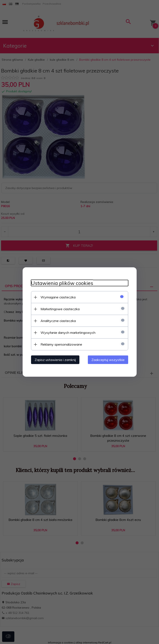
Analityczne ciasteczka (58, 321)
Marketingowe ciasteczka (60, 309)
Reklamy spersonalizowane (61, 344)
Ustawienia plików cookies (62, 283)
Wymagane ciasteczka (58, 297)
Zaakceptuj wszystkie (108, 360)
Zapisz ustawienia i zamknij (55, 360)
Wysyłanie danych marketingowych (68, 333)
